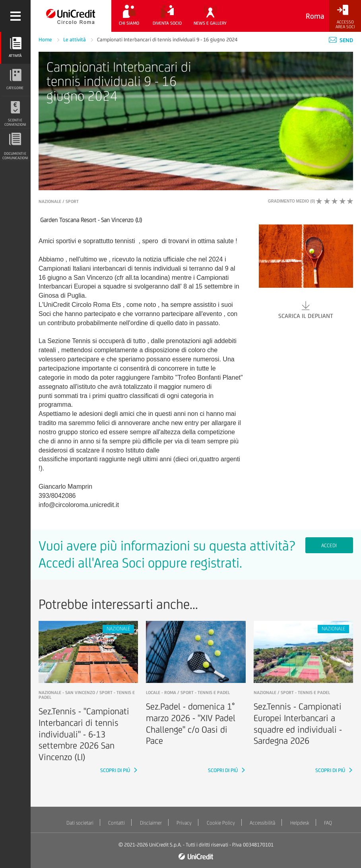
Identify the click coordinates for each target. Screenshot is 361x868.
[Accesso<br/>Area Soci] (345, 17)
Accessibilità (262, 823)
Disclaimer (151, 823)
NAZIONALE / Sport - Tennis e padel (292, 692)
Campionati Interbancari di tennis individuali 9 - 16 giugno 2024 (167, 40)
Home (46, 40)
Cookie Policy (221, 823)
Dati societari (80, 823)
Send (341, 40)
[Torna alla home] (71, 16)
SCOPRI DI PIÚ (116, 770)
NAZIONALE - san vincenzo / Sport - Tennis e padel (87, 695)
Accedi (329, 545)
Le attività (75, 40)
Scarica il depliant (306, 309)
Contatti (116, 823)
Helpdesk (300, 823)
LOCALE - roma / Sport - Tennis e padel (188, 692)
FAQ (328, 823)
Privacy (184, 823)
